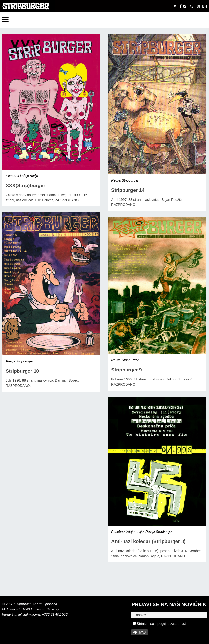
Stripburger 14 (128, 190)
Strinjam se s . (160, 624)
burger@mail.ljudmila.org (21, 614)
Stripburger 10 (23, 371)
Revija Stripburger (125, 180)
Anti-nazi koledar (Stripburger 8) (148, 541)
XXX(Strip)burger (26, 185)
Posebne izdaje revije (22, 176)
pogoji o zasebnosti (172, 624)
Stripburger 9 (127, 370)
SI (198, 6)
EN (204, 6)
